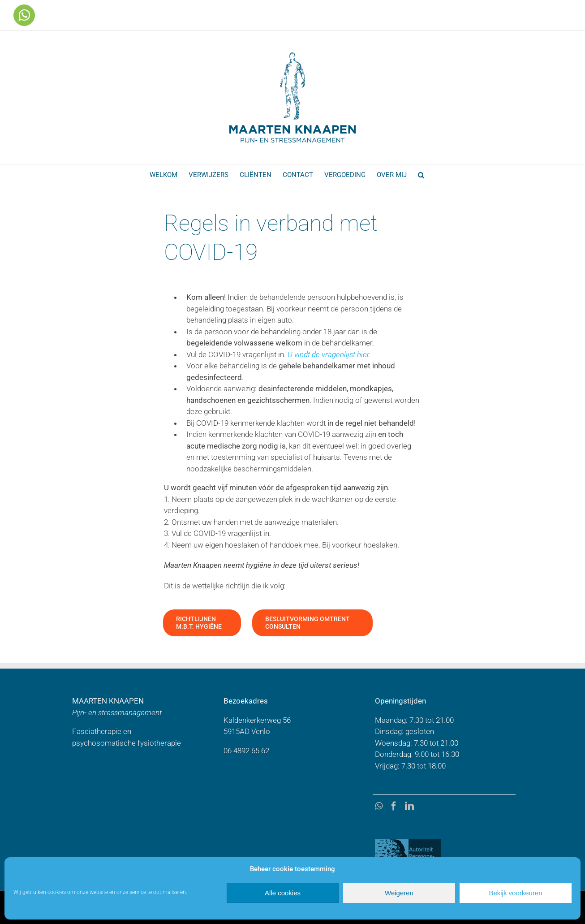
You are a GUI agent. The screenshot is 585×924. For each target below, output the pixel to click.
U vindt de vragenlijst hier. (329, 354)
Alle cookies (283, 893)
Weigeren (399, 893)
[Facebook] (394, 806)
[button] (421, 174)
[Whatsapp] (379, 806)
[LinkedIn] (409, 806)
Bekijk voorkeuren (515, 893)
